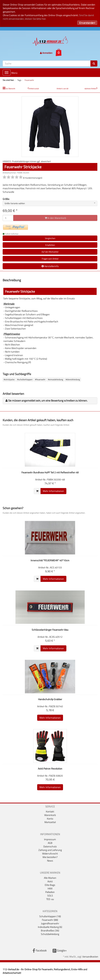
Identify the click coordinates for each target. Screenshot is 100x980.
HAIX (50, 888)
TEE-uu (50, 899)
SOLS (50, 895)
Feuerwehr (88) (50, 920)
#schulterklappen (25, 379)
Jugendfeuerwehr (50, 923)
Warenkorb (50, 815)
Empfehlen (50, 245)
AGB (50, 843)
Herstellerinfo (50, 266)
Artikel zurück (34, 89)
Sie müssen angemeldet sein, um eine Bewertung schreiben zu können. (48, 401)
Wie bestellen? (50, 857)
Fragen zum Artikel (50, 259)
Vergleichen (50, 238)
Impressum (50, 839)
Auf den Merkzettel (50, 252)
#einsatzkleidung (55, 379)
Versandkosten (90, 957)
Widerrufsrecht (50, 853)
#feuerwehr (40, 379)
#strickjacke (9, 379)
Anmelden (46, 53)
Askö (50, 881)
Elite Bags (50, 885)
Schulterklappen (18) (50, 916)
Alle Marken (50, 878)
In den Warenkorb (55, 218)
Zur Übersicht (10, 89)
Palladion (50, 892)
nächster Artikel (90, 89)
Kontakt (50, 811)
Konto (50, 819)
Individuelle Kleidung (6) (50, 927)
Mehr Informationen (53, 491)
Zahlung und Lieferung (50, 850)
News (50, 861)
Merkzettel (50, 822)
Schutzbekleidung (50, 934)
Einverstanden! (87, 23)
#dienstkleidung (73, 379)
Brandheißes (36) (50, 930)
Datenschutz (50, 846)
